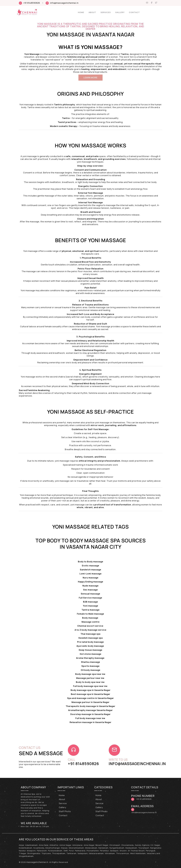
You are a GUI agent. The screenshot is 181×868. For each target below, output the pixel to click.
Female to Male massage (90, 614)
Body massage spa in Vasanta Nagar (91, 690)
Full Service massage (90, 598)
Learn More (90, 78)
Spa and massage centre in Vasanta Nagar (91, 698)
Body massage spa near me (91, 674)
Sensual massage (90, 594)
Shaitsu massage (91, 662)
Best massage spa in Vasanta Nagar (91, 694)
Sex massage (90, 590)
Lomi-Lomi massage (91, 574)
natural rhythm (80, 393)
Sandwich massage (91, 570)
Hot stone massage (91, 654)
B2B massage (90, 602)
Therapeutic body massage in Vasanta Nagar (90, 706)
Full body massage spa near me (91, 686)
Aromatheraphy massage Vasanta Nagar (90, 710)
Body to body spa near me (90, 682)
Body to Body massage (91, 562)
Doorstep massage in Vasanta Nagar (90, 714)
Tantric (58, 105)
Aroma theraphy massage (91, 658)
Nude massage (90, 586)
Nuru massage (91, 578)
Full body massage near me (91, 718)
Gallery (120, 12)
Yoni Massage (101, 429)
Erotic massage (91, 566)
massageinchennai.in (37, 862)
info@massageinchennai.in (64, 3)
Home (81, 12)
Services (106, 12)
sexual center (98, 57)
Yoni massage (91, 606)
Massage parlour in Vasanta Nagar (90, 702)
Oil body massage (91, 670)
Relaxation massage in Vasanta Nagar (90, 722)
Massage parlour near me (90, 678)
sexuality (93, 329)
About (92, 12)
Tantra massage (91, 610)
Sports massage (90, 666)
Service (63, 803)
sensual (118, 64)
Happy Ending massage (91, 582)
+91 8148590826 (32, 3)
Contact (134, 12)
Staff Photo (65, 811)
